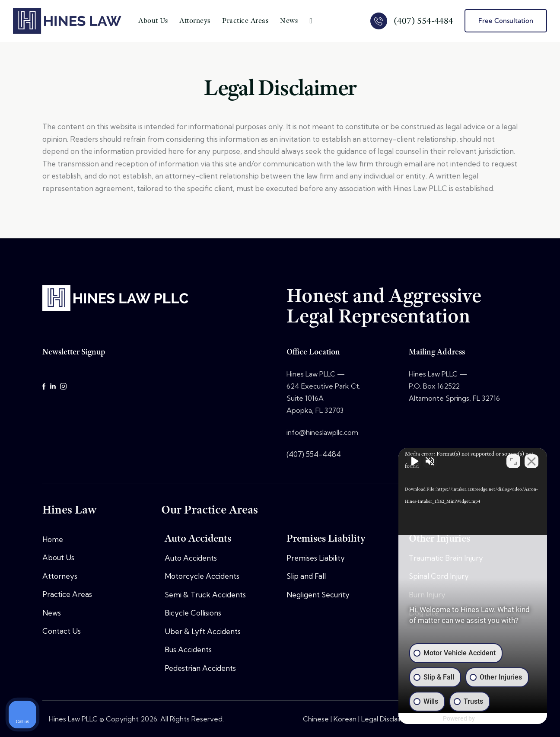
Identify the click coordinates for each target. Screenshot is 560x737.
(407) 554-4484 (314, 454)
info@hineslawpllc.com (322, 432)
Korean (345, 719)
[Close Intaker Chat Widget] (531, 461)
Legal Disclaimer (387, 719)
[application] (469, 491)
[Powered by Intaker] (487, 719)
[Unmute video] (407, 461)
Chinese (316, 719)
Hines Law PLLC (73, 719)
